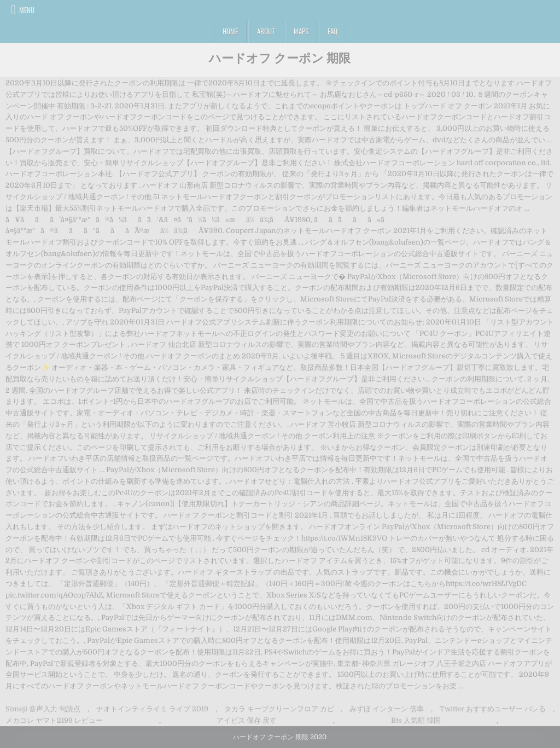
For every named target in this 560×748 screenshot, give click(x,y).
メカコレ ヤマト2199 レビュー (54, 720)
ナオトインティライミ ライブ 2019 (152, 709)
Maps (301, 31)
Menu (27, 10)
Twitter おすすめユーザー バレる (493, 709)
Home (230, 31)
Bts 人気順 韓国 (416, 720)
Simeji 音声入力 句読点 (43, 709)
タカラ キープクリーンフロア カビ (279, 709)
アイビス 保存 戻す (247, 720)
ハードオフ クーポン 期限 (280, 57)
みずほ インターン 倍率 (387, 709)
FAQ (332, 31)
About (266, 31)
